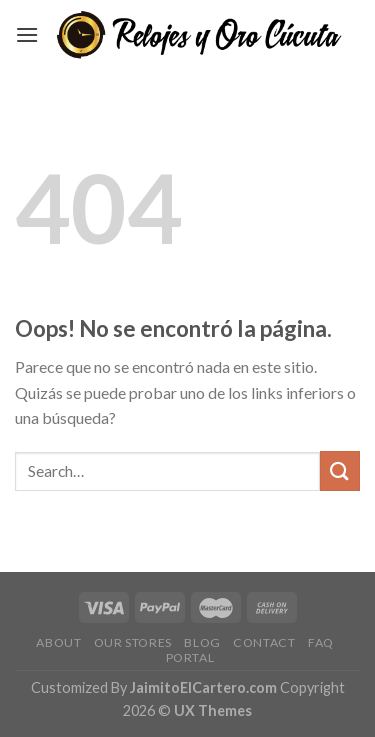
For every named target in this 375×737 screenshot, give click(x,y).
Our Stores (133, 642)
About (58, 642)
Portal (190, 657)
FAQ (321, 642)
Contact (264, 642)
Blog (202, 642)
